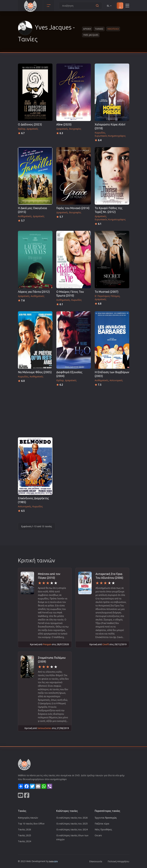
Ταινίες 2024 (24, 841)
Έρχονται (106, 818)
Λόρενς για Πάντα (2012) (34, 292)
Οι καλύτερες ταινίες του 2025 (72, 824)
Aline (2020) (64, 124)
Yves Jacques (91, 35)
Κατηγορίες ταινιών (28, 818)
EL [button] (109, 6)
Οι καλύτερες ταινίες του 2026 (72, 818)
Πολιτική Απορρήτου (118, 861)
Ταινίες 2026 (24, 829)
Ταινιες (99, 29)
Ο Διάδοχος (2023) (30, 124)
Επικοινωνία (96, 861)
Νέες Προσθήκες (103, 829)
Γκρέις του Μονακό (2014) (73, 208)
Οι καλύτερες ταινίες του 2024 (72, 829)
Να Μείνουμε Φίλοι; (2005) (35, 372)
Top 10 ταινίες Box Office (31, 824)
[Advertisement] (74, 411)
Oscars (98, 835)
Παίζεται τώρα (102, 824)
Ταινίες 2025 (24, 835)
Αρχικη (87, 29)
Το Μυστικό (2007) (107, 292)
